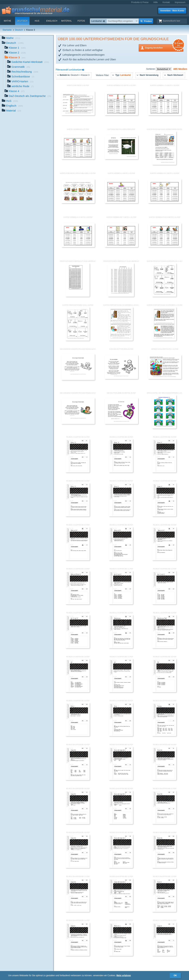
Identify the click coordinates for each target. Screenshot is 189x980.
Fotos (81, 21)
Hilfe (156, 2)
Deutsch (22, 21)
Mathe (7, 21)
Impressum (180, 2)
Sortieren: (151, 69)
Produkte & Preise (140, 2)
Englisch (52, 21)
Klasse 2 (15, 53)
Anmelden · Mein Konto (172, 11)
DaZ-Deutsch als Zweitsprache (28, 96)
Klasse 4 (15, 91)
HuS (37, 21)
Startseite (7, 30)
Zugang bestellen (164, 47)
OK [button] (175, 975)
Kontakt (166, 2)
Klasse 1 (15, 48)
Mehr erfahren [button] (124, 975)
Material (66, 21)
